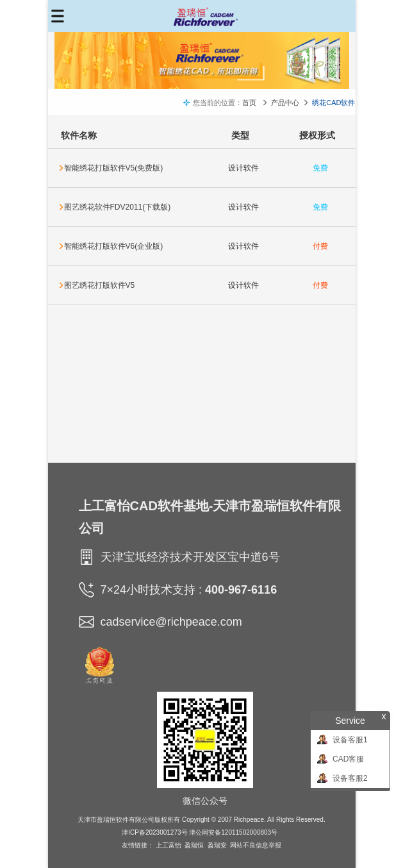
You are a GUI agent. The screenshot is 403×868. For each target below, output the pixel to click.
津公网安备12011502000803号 (233, 832)
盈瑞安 (217, 845)
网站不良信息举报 (256, 845)
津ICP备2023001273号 (154, 832)
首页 (249, 103)
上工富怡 (169, 845)
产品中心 (285, 103)
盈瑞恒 (194, 845)
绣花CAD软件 (333, 103)
